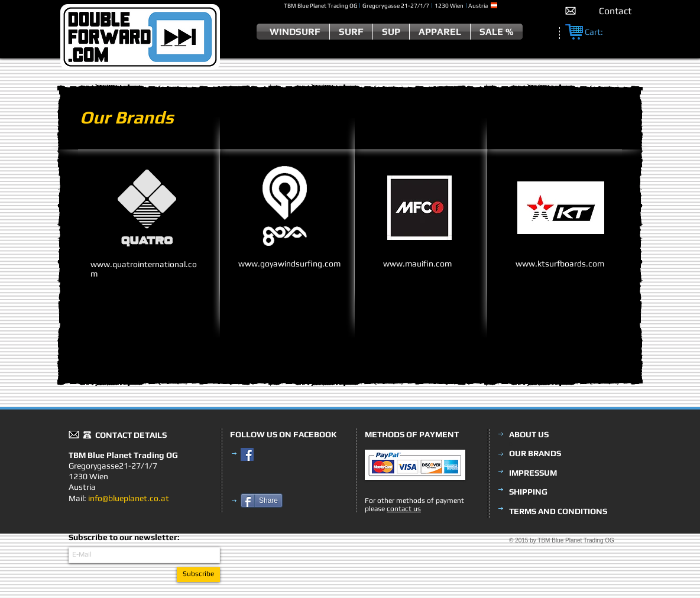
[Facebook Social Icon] (247, 454)
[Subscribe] (198, 575)
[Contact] (615, 11)
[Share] (262, 500)
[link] (600, 32)
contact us (404, 509)
